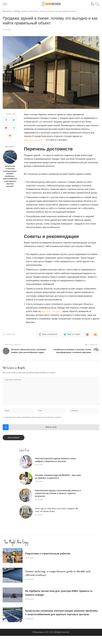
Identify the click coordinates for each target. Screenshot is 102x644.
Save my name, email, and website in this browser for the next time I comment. (34, 426)
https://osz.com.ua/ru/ (34, 140)
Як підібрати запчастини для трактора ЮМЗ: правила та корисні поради (57, 601)
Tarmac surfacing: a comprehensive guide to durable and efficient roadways (61, 581)
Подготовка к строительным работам (52, 562)
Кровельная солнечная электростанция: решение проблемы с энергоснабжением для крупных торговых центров (10, 176)
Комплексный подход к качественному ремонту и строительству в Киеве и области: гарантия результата (58, 502)
